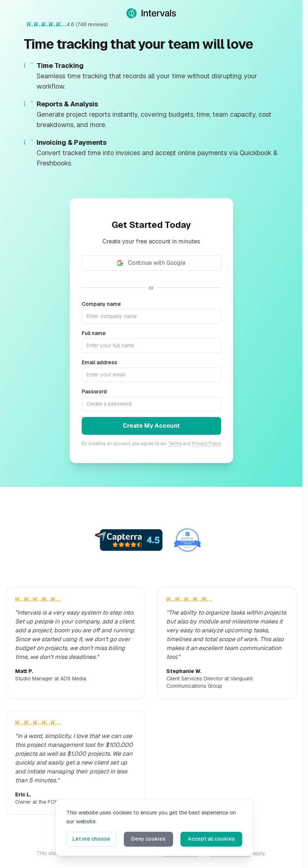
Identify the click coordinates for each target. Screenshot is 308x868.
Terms (175, 444)
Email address (99, 362)
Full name (94, 333)
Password (94, 392)
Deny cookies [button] (148, 839)
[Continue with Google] (151, 263)
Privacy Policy (207, 444)
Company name (101, 304)
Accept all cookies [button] (211, 839)
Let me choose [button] (91, 839)
